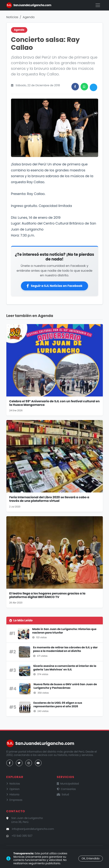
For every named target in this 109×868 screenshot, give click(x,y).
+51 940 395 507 (22, 836)
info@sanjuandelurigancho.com (33, 829)
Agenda (29, 17)
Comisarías (66, 789)
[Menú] (98, 5)
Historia (13, 794)
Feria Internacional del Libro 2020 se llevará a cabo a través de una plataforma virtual (49, 499)
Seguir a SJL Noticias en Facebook (54, 286)
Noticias (12, 17)
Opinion (13, 789)
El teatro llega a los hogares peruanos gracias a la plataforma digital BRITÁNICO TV (47, 595)
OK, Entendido (90, 858)
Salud (63, 794)
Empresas (14, 800)
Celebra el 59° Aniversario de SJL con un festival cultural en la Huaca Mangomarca (54, 403)
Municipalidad (68, 784)
